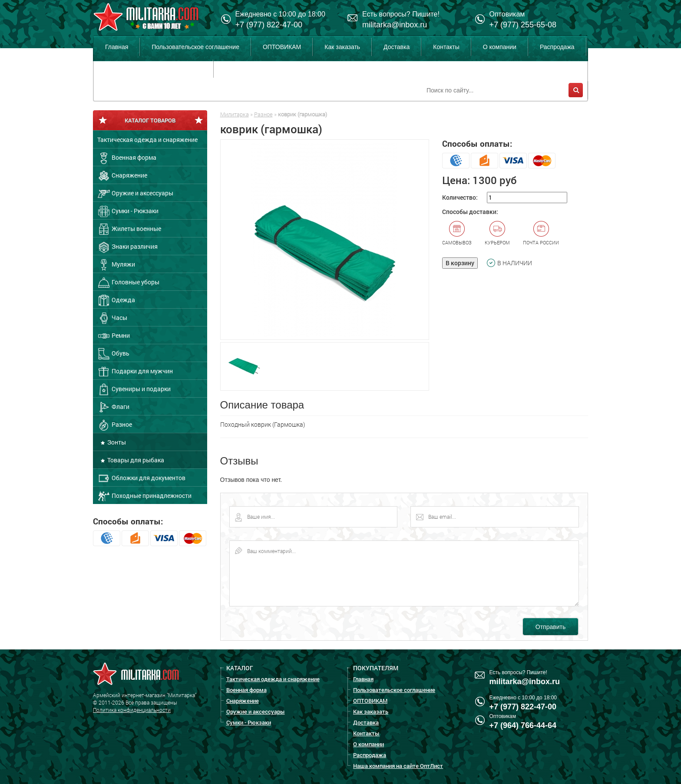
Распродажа (557, 47)
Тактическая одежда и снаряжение (147, 140)
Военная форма (127, 158)
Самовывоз (457, 233)
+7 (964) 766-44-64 (523, 725)
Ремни (114, 336)
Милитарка (235, 114)
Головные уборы (128, 283)
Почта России (541, 233)
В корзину (460, 263)
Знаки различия (127, 247)
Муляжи (116, 265)
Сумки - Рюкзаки (128, 211)
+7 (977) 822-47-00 (269, 25)
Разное (115, 425)
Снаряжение (122, 176)
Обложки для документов (141, 478)
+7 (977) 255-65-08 (523, 25)
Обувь (113, 354)
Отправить (550, 627)
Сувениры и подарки (134, 389)
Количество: (460, 197)
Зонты (116, 442)
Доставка (397, 47)
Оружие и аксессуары (135, 194)
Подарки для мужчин (135, 372)
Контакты (446, 47)
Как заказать (342, 47)
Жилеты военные (129, 229)
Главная (117, 47)
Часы (112, 318)
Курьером (497, 233)
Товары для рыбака (135, 460)
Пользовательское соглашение (195, 47)
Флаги (113, 407)
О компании (500, 47)
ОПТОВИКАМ (282, 47)
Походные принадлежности (144, 496)
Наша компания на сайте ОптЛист (153, 69)
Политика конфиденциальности (132, 710)
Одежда (116, 300)
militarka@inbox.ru (395, 25)
